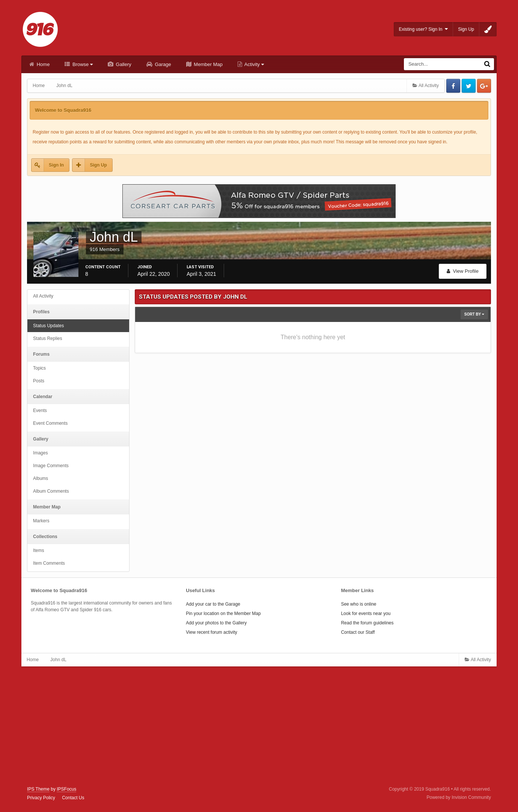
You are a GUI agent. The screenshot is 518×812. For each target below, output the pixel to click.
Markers (41, 521)
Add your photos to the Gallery (216, 623)
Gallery (123, 64)
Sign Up (466, 29)
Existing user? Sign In (423, 29)
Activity (254, 64)
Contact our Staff (358, 632)
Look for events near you (366, 614)
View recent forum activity (212, 632)
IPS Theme (38, 789)
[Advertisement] (259, 726)
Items (38, 550)
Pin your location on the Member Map (223, 614)
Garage (162, 64)
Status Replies (47, 338)
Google (484, 86)
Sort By (474, 314)
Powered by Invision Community (459, 797)
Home (42, 64)
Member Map (208, 64)
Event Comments (50, 423)
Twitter (469, 86)
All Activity (43, 296)
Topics (39, 368)
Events (40, 411)
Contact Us (73, 798)
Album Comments (51, 491)
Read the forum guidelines (367, 623)
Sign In (56, 165)
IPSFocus (66, 789)
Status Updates (48, 326)
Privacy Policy (41, 798)
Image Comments (51, 466)
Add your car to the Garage (213, 604)
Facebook (453, 86)
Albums (41, 478)
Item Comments (49, 563)
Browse (82, 64)
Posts (39, 381)
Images (40, 453)
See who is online (358, 604)
